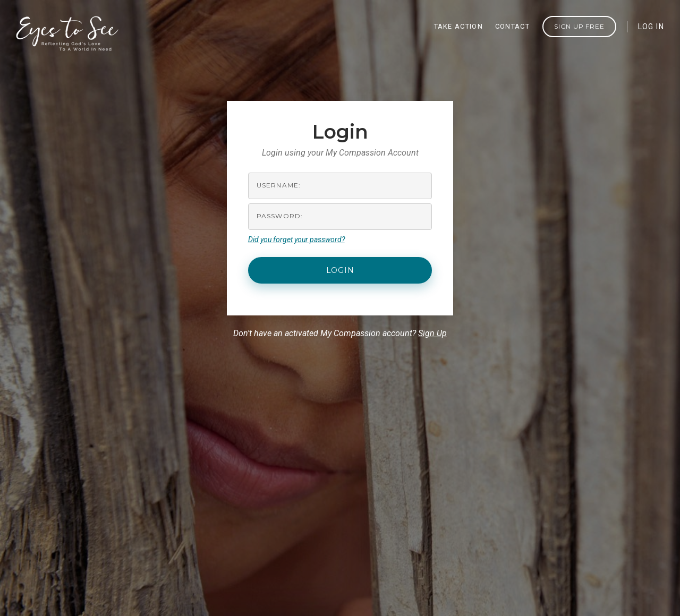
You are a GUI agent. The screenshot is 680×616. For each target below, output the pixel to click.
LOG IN (651, 27)
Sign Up (432, 333)
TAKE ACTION (458, 26)
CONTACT (512, 26)
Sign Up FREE (579, 26)
